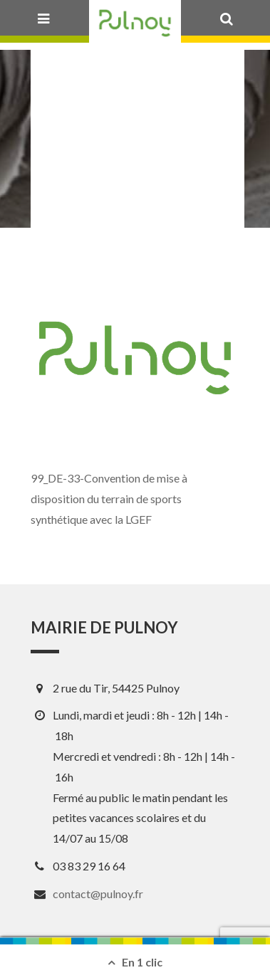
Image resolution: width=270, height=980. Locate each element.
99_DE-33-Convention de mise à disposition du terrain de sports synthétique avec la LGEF (109, 499)
